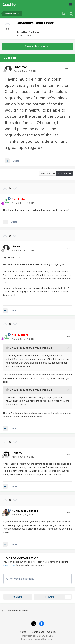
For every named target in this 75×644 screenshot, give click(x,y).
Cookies (52, 632)
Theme (23, 632)
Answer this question (37, 46)
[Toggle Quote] (8, 348)
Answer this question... (20, 579)
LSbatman (33, 32)
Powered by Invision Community (37, 639)
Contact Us (38, 632)
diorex (16, 246)
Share (18, 597)
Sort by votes (48, 173)
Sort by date (65, 173)
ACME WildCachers (25, 511)
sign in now (10, 565)
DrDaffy (17, 453)
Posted (25, 71)
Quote (16, 161)
